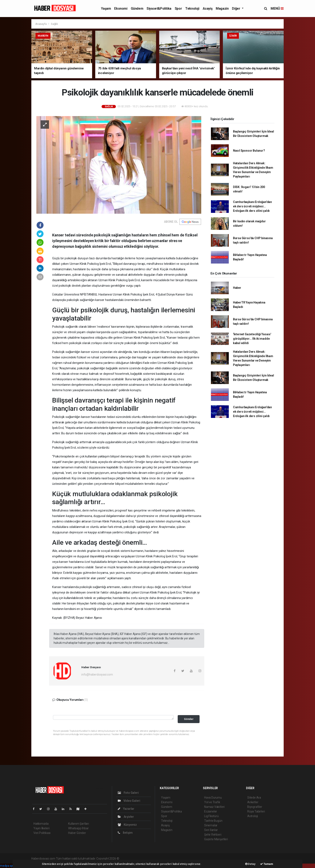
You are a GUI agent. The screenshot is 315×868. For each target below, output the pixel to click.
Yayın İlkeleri (41, 828)
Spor (178, 9)
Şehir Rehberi (213, 835)
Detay (250, 864)
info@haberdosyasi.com (97, 675)
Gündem (137, 9)
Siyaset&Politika (159, 9)
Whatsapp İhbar (78, 828)
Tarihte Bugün (213, 821)
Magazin (222, 9)
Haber (237, 288)
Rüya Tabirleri (256, 811)
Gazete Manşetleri (216, 839)
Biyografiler (255, 807)
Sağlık (54, 24)
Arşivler (126, 817)
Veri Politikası (42, 833)
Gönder (189, 719)
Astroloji (253, 816)
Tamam (267, 864)
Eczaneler (211, 811)
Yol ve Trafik (212, 802)
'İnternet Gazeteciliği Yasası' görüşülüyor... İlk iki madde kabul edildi (252, 339)
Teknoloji (192, 9)
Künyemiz (127, 825)
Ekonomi (121, 9)
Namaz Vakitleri (214, 807)
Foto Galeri (128, 793)
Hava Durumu (213, 798)
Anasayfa (41, 24)
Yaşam (106, 9)
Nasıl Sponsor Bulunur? (249, 151)
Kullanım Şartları (79, 824)
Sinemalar (211, 825)
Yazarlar (126, 809)
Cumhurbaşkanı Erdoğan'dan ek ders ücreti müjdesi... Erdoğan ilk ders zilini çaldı (252, 206)
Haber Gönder (77, 833)
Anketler (253, 802)
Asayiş (208, 9)
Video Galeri (129, 801)
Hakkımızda (41, 824)
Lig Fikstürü (211, 816)
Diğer (236, 9)
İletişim (125, 833)
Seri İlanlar (211, 830)
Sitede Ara (254, 798)
